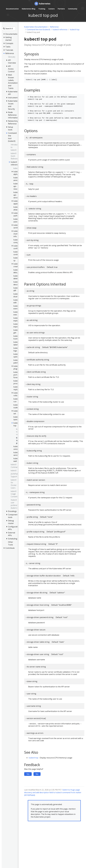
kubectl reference (60, 30)
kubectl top (75, 30)
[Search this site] (9, 29)
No (37, 774)
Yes (28, 774)
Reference (54, 27)
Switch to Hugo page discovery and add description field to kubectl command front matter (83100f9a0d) (53, 792)
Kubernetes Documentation (36, 27)
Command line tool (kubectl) (38, 30)
